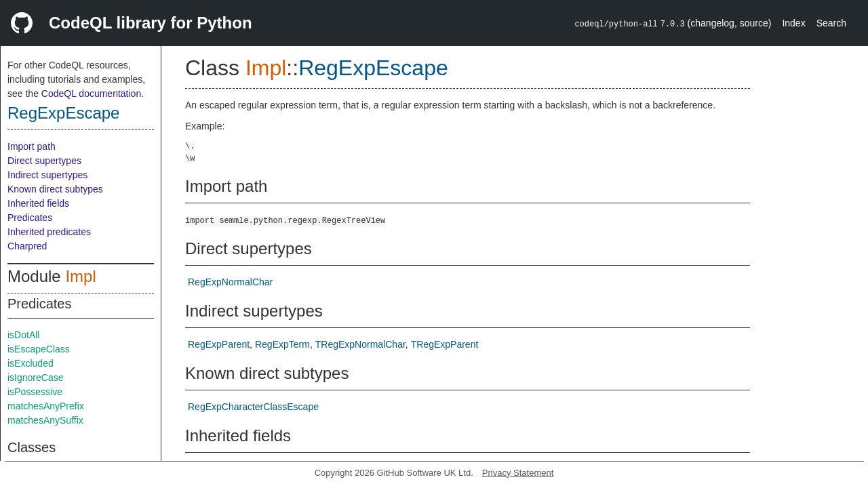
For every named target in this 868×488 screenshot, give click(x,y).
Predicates (30, 218)
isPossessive (35, 392)
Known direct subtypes (55, 189)
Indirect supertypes (47, 175)
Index (793, 23)
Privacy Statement (518, 473)
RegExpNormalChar (230, 282)
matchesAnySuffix (45, 420)
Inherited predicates (49, 232)
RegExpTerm (282, 344)
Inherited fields (38, 203)
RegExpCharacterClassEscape (253, 407)
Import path (32, 146)
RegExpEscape (63, 113)
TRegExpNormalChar (360, 344)
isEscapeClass (39, 349)
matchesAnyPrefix (46, 406)
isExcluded (31, 363)
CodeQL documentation (91, 94)
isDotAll (23, 335)
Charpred (27, 246)
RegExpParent (219, 344)
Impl (80, 276)
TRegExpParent (445, 344)
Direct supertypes (44, 161)
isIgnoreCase (36, 378)
